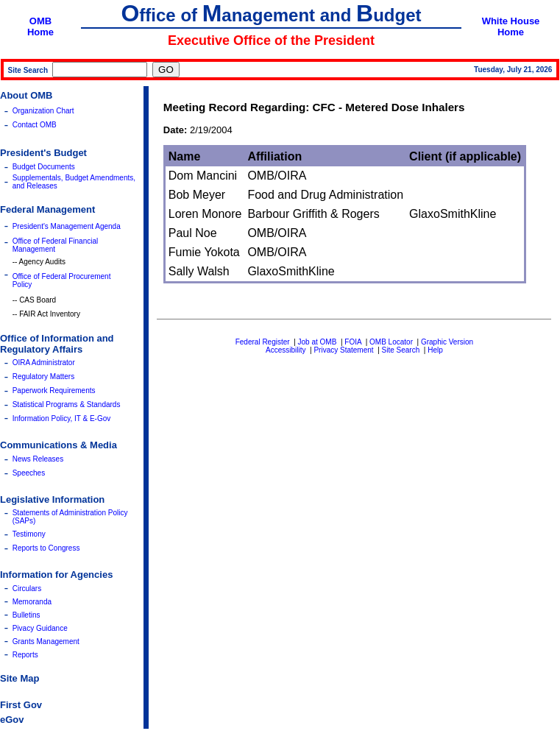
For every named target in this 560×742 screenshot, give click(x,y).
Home (40, 32)
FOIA (353, 342)
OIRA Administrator (44, 363)
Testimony (29, 534)
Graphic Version (447, 342)
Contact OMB (35, 125)
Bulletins (26, 615)
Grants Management (46, 642)
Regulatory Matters (43, 377)
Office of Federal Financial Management (56, 245)
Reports (25, 655)
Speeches (29, 473)
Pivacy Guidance (40, 628)
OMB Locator (391, 342)
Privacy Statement (343, 350)
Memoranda (32, 602)
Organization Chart (43, 111)
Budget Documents (44, 167)
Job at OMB (318, 342)
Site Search (401, 350)
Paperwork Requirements (54, 391)
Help (435, 350)
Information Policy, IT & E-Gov (62, 418)
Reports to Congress (46, 548)
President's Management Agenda (67, 226)
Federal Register (263, 342)
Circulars (27, 589)
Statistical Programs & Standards (67, 404)
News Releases (38, 459)
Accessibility (286, 350)
